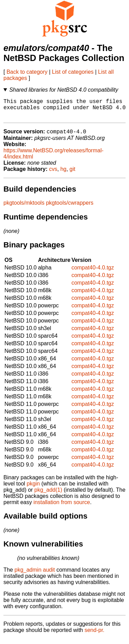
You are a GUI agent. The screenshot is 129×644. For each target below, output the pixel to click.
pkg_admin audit (35, 575)
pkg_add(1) (48, 495)
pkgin (33, 489)
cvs (53, 174)
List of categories (73, 72)
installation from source (62, 507)
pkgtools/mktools (24, 208)
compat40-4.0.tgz (93, 273)
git (72, 174)
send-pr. (95, 635)
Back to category (27, 72)
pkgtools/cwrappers (70, 208)
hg (63, 174)
